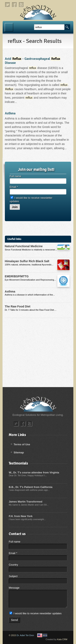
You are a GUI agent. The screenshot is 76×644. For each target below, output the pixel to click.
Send (14, 620)
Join (15, 207)
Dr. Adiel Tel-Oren (25, 635)
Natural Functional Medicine (24, 246)
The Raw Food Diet (18, 306)
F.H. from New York (21, 516)
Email (14, 187)
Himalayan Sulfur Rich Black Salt (27, 261)
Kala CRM (62, 639)
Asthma (10, 113)
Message (14, 588)
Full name (16, 176)
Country (13, 565)
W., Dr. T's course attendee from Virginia (34, 472)
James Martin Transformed (25, 502)
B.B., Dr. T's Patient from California (31, 487)
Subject (13, 576)
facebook (15, 5)
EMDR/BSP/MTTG (17, 276)
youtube (21, 5)
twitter (8, 5)
